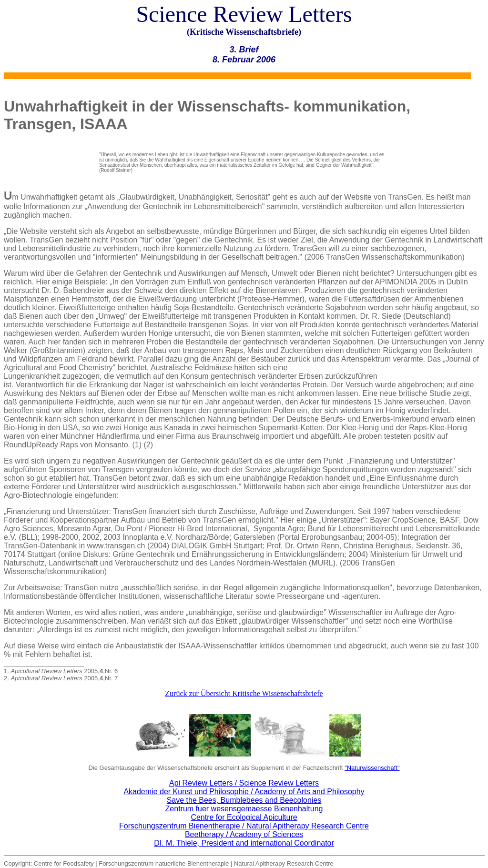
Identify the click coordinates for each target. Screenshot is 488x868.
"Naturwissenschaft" (372, 768)
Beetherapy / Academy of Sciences (244, 834)
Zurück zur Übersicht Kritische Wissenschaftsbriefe (244, 693)
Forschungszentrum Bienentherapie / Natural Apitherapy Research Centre (244, 826)
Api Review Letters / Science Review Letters (244, 783)
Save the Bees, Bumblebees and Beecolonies (244, 800)
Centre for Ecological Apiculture (244, 817)
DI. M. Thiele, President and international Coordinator (244, 843)
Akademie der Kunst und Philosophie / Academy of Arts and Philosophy (244, 792)
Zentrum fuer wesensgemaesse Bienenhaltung (244, 809)
